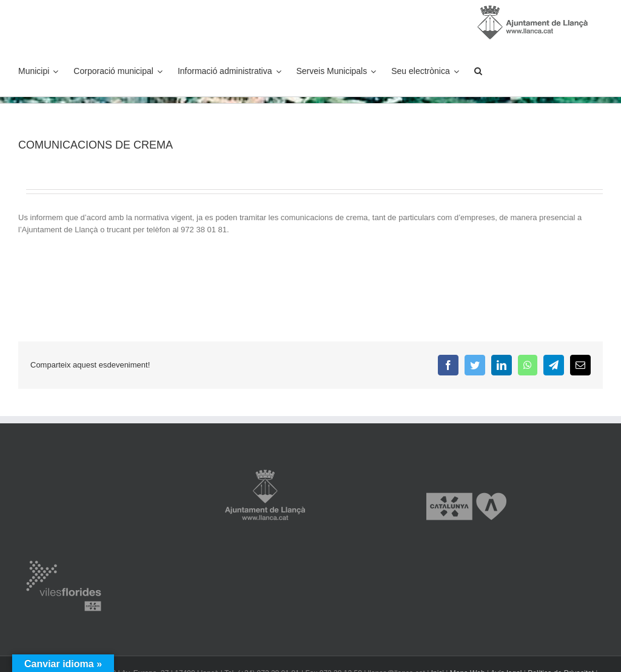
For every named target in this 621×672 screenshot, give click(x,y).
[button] (478, 71)
